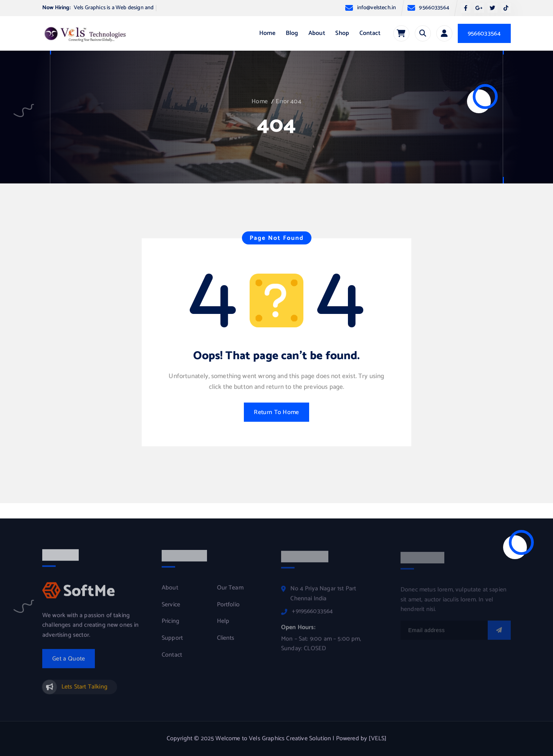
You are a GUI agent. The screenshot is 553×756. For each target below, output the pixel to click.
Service (171, 609)
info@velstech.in (377, 8)
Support (172, 642)
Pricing (171, 626)
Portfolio (228, 609)
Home (267, 33)
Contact (370, 33)
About (317, 33)
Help (223, 626)
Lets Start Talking (84, 691)
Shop (342, 33)
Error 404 (288, 102)
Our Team (230, 592)
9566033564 (434, 8)
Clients (226, 642)
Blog (292, 33)
